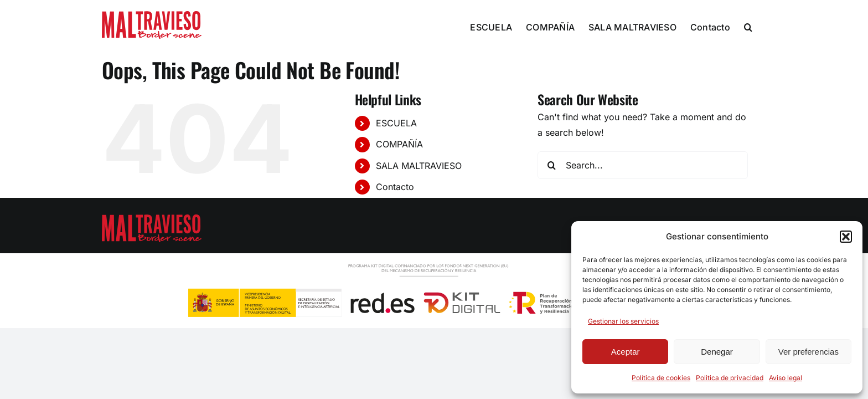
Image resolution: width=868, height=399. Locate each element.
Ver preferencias (808, 352)
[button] (846, 237)
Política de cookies (661, 378)
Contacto (395, 187)
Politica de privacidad (730, 378)
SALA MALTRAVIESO (419, 166)
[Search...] (643, 165)
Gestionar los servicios (623, 321)
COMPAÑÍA (399, 144)
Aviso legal (786, 378)
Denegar (717, 352)
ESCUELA (396, 123)
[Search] (551, 165)
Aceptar (626, 352)
